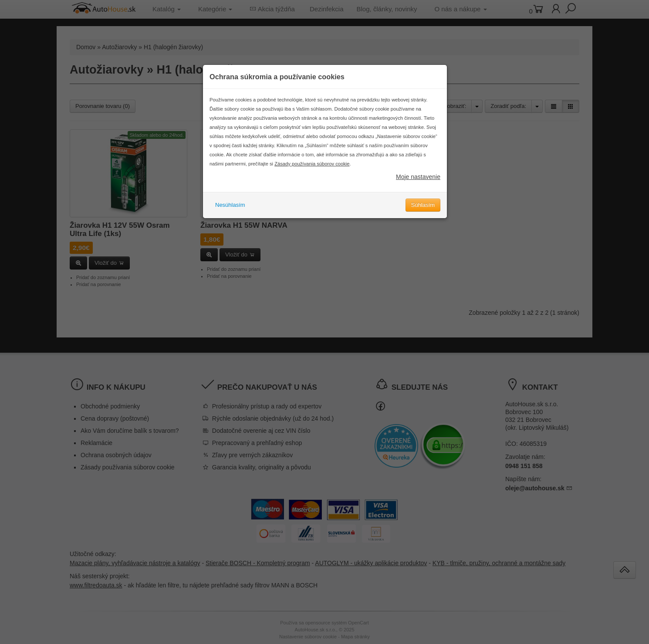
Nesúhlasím (230, 205)
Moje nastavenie (418, 177)
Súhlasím (423, 205)
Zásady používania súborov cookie (312, 164)
